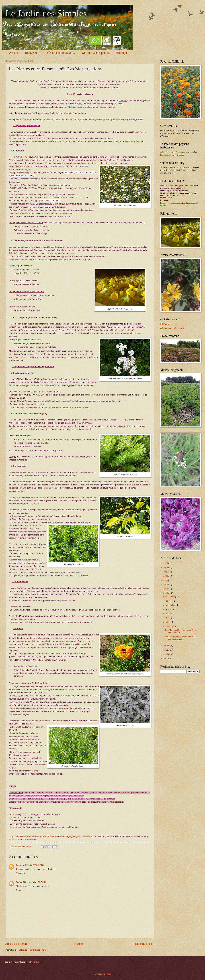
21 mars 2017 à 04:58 (36, 882)
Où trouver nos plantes (96, 53)
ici (170, 136)
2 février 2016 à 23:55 (35, 865)
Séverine (20, 865)
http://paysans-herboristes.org (172, 155)
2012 (166, 658)
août (168, 609)
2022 (166, 567)
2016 (166, 593)
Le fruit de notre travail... (60, 53)
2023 (166, 563)
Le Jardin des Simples (46, 13)
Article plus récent (16, 944)
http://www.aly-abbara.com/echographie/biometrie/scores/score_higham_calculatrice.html (51, 836)
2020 (166, 576)
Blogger (107, 974)
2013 (166, 654)
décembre (170, 597)
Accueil (14, 53)
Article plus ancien (143, 944)
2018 (166, 585)
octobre (169, 601)
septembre (171, 605)
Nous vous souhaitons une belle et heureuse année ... (180, 638)
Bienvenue (32, 53)
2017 (166, 589)
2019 (166, 580)
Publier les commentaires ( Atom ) (33, 950)
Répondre (20, 873)
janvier (169, 626)
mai (168, 614)
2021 (166, 572)
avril (168, 618)
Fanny (19, 882)
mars (168, 622)
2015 (166, 646)
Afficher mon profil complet (172, 328)
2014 (166, 650)
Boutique (122, 53)
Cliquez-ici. (35, 504)
